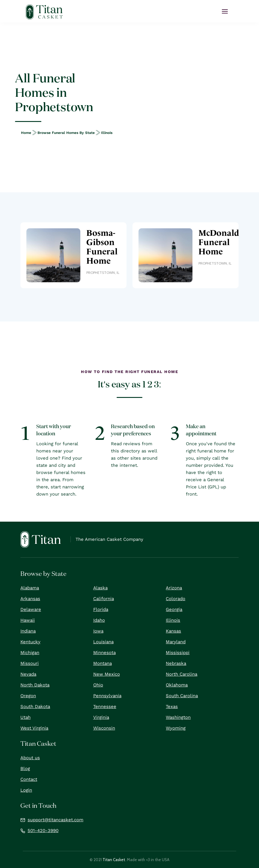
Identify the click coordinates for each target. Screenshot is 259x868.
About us (30, 758)
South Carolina (182, 696)
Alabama (30, 588)
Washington (178, 717)
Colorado (176, 599)
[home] (44, 12)
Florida (101, 609)
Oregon (28, 696)
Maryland (176, 642)
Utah (25, 717)
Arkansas (30, 599)
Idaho (99, 620)
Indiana (28, 631)
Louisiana (103, 642)
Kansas (173, 631)
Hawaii (28, 620)
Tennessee (105, 707)
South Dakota (35, 707)
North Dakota (35, 685)
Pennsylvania (107, 696)
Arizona (174, 588)
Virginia (101, 717)
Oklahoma (177, 685)
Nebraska (176, 663)
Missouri (30, 663)
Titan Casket (114, 860)
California (104, 599)
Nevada (28, 674)
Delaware (31, 609)
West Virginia (34, 728)
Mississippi (178, 653)
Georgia (174, 609)
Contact (29, 779)
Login (26, 790)
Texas (172, 707)
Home (26, 133)
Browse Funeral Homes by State (66, 133)
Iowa (98, 631)
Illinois (107, 133)
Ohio (98, 685)
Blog (25, 769)
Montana (103, 663)
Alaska (100, 588)
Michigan (30, 653)
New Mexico (107, 674)
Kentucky (30, 642)
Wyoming (176, 728)
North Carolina (182, 674)
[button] (225, 11)
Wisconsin (104, 728)
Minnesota (104, 653)
